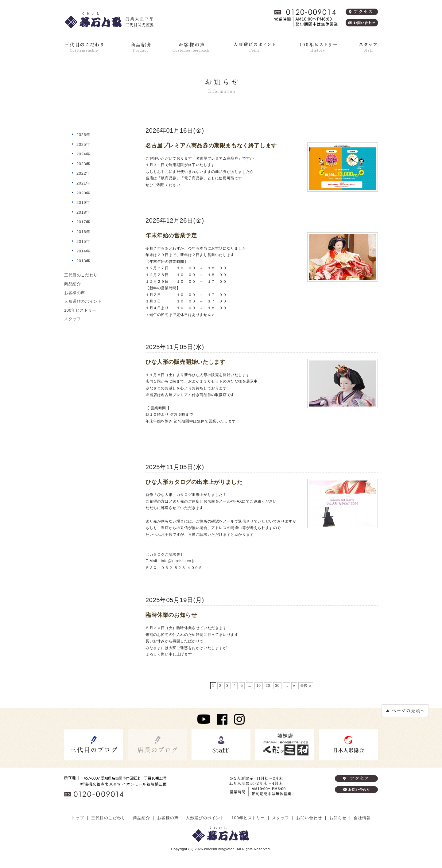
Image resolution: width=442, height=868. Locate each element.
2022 (81, 173)
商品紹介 (141, 47)
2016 (81, 232)
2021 (81, 183)
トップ (78, 818)
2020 (81, 193)
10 (259, 686)
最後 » (306, 686)
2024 (81, 154)
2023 (81, 164)
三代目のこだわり (85, 47)
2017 (81, 222)
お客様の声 (191, 47)
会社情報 (362, 818)
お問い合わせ (309, 818)
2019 (81, 202)
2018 (81, 212)
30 (277, 686)
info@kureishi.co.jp (178, 561)
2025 (81, 144)
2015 (81, 241)
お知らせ (338, 818)
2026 (81, 135)
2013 (81, 261)
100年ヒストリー (317, 47)
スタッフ (72, 319)
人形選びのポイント (254, 47)
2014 (81, 251)
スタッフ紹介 (367, 47)
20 (268, 686)
